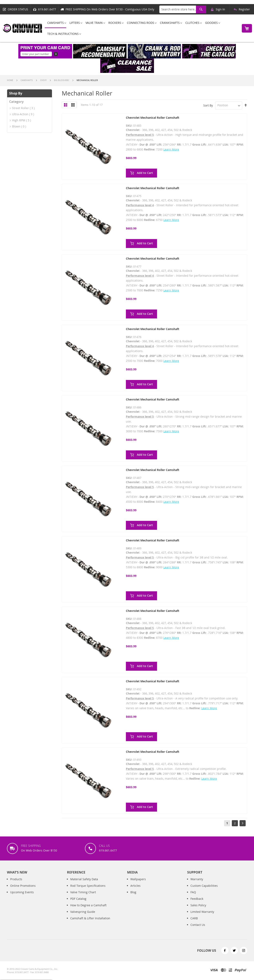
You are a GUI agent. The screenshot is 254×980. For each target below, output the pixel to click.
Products (16, 883)
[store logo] (22, 28)
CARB (194, 922)
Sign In (220, 9)
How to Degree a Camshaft (88, 909)
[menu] (141, 28)
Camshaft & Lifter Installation (90, 922)
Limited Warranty (202, 916)
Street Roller (20, 108)
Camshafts (27, 80)
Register (244, 9)
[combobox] (183, 9)
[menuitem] (56, 23)
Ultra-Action (20, 114)
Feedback (197, 903)
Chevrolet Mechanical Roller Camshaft (153, 118)
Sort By (208, 105)
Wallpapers (138, 883)
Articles (135, 890)
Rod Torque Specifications (88, 890)
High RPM (19, 120)
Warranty (197, 883)
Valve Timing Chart (83, 896)
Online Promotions (23, 890)
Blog (133, 896)
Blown (17, 126)
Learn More (171, 149)
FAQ (193, 896)
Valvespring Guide (83, 916)
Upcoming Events (22, 896)
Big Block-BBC (62, 80)
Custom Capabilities (204, 890)
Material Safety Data (84, 883)
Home (10, 80)
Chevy (44, 80)
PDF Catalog (78, 903)
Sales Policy (198, 909)
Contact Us (198, 929)
